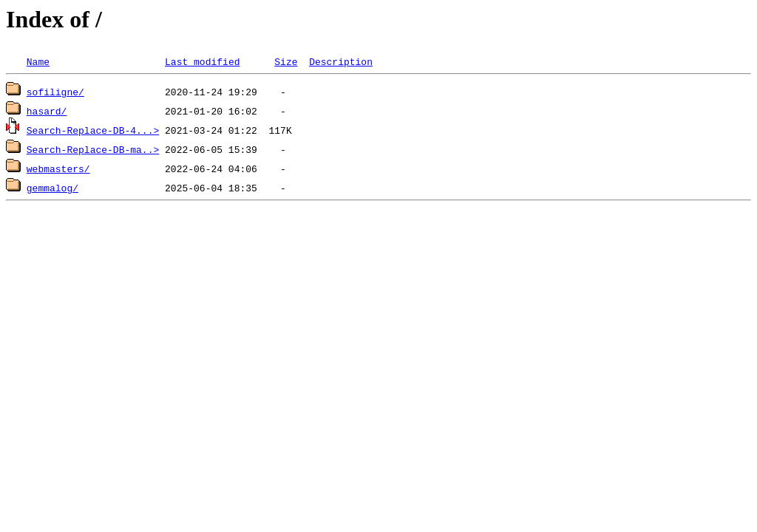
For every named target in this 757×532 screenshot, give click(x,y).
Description (341, 61)
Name (38, 61)
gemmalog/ (52, 188)
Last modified (202, 61)
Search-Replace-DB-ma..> (93, 149)
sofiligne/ (55, 92)
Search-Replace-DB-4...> (93, 130)
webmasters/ (58, 168)
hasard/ (47, 111)
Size (286, 61)
